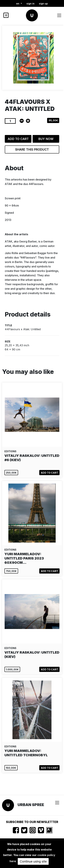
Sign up (43, 4)
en (18, 4)
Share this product (32, 149)
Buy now (46, 139)
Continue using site (33, 861)
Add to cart (18, 139)
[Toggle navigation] (59, 15)
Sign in (30, 4)
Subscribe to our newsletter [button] (32, 822)
